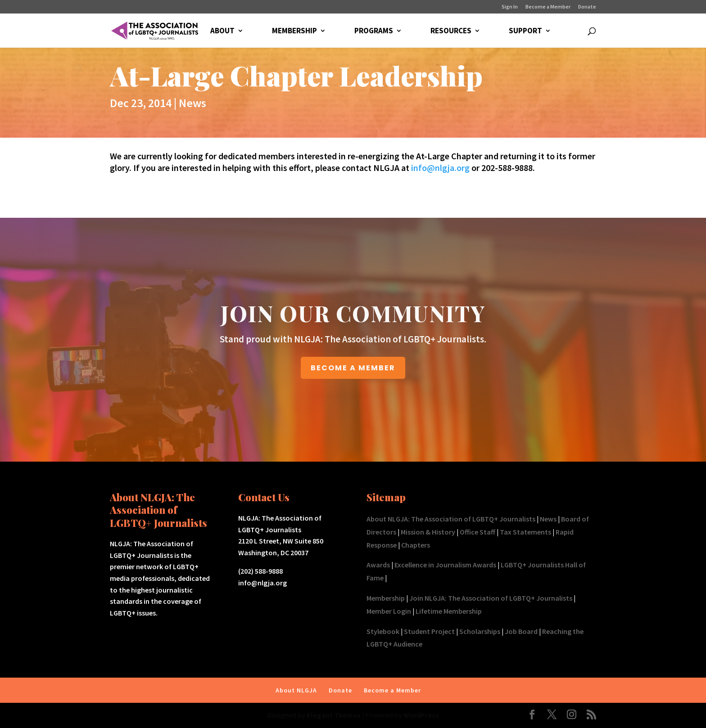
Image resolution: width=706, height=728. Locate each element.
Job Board (521, 631)
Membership (386, 598)
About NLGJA (296, 690)
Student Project (429, 631)
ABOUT (222, 31)
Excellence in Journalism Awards (445, 565)
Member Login (389, 611)
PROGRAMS (374, 31)
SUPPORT (525, 31)
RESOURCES (451, 31)
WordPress (421, 715)
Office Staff (477, 532)
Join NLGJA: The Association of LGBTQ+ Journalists (491, 598)
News (192, 103)
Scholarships (480, 631)
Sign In (510, 7)
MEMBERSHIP (294, 31)
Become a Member (548, 7)
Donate (587, 7)
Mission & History (428, 532)
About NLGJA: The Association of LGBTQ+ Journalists (451, 519)
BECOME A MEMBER (353, 368)
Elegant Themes (334, 715)
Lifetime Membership (449, 611)
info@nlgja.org (440, 168)
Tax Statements (525, 532)
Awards (378, 565)
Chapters (416, 545)
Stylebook (383, 631)
